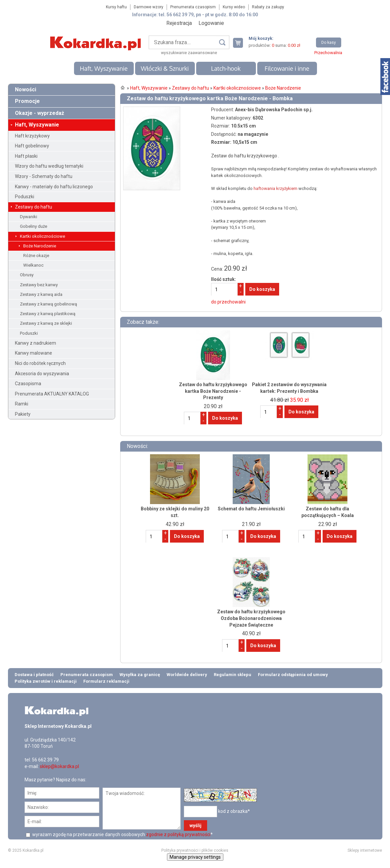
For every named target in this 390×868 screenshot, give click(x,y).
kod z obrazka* (234, 811)
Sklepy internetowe (365, 850)
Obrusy (27, 275)
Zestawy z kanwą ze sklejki (46, 323)
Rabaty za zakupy (268, 7)
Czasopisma (28, 384)
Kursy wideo (234, 7)
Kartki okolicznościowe (42, 236)
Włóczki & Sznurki (165, 68)
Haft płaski (26, 156)
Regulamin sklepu (233, 675)
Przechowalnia (328, 53)
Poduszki (25, 197)
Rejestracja (179, 23)
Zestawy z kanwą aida (41, 294)
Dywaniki (29, 217)
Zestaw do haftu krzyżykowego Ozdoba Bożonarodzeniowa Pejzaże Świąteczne (251, 618)
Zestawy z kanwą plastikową (48, 314)
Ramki (22, 404)
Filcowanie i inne (287, 68)
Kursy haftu (116, 7)
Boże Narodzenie (40, 246)
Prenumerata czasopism (193, 7)
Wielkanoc (33, 265)
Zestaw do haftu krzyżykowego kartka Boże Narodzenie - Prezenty (213, 391)
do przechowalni (228, 302)
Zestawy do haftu (34, 207)
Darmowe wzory (149, 7)
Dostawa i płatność (34, 675)
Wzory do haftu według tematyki (49, 166)
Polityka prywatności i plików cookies (195, 850)
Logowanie (211, 23)
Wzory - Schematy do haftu (44, 176)
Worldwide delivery (187, 675)
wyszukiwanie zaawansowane (189, 53)
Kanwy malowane (34, 353)
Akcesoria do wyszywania (42, 374)
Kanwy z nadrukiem (36, 343)
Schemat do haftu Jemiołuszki (251, 509)
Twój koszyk (241, 43)
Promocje (27, 101)
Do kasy (329, 43)
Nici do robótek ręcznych (40, 363)
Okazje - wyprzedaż (39, 113)
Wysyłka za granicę (140, 675)
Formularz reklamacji (106, 681)
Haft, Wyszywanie (104, 68)
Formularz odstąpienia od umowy (293, 675)
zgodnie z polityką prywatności (178, 834)
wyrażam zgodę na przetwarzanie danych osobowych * (122, 834)
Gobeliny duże (34, 226)
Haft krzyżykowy (32, 136)
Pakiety (23, 414)
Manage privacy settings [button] (195, 857)
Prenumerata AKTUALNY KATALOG (52, 394)
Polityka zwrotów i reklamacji (46, 681)
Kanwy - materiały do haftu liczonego (54, 187)
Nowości (26, 89)
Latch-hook (226, 68)
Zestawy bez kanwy (39, 285)
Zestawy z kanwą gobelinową (48, 304)
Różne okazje (36, 256)
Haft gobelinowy (32, 146)
